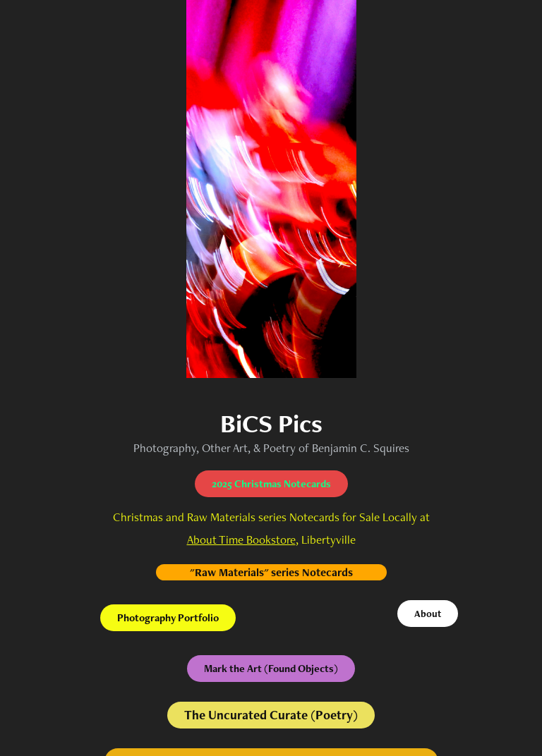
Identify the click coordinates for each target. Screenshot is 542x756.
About (428, 614)
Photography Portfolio (168, 617)
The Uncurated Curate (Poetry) (271, 715)
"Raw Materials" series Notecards (271, 572)
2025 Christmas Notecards (271, 483)
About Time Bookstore (241, 539)
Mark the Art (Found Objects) (271, 668)
